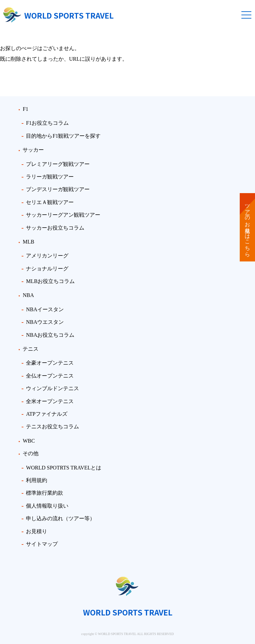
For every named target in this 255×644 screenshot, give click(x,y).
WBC (29, 441)
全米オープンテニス (50, 401)
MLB (28, 242)
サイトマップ (42, 544)
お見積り (37, 531)
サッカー (33, 150)
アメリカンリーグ (47, 256)
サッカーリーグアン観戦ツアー (63, 215)
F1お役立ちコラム (47, 123)
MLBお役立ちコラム (50, 281)
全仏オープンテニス (50, 376)
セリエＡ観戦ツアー (50, 202)
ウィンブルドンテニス (52, 388)
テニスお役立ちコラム (52, 427)
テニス (31, 349)
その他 (31, 453)
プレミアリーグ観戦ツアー (58, 164)
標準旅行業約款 (44, 493)
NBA (28, 295)
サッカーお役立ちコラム (55, 228)
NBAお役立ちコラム (50, 335)
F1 (25, 109)
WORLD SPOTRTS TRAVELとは (64, 468)
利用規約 (37, 480)
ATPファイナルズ (46, 414)
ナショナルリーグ (47, 269)
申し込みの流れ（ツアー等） (60, 518)
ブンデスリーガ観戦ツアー (58, 189)
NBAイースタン (45, 309)
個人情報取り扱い (47, 506)
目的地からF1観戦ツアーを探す (63, 136)
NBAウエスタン (45, 322)
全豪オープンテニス (50, 363)
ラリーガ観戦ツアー (50, 177)
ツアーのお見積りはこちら (248, 227)
